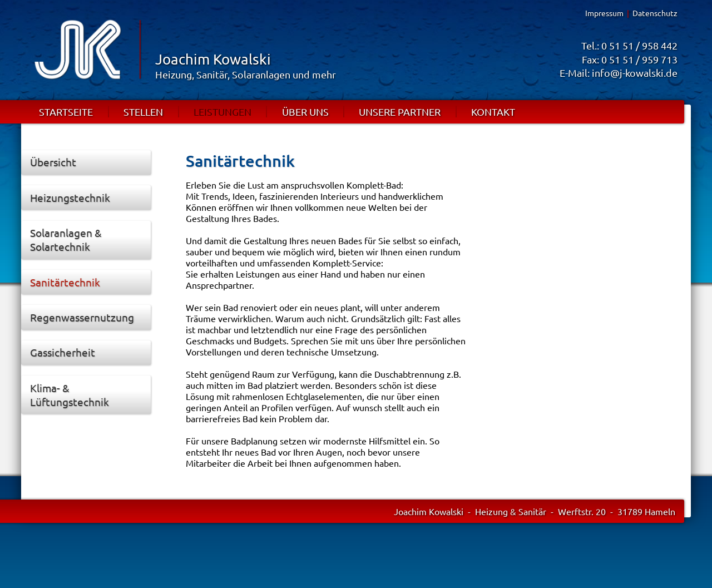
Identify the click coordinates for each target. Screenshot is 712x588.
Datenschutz (655, 13)
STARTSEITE (66, 112)
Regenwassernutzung (82, 317)
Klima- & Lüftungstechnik (70, 395)
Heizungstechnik (70, 197)
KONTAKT (493, 112)
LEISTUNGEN (222, 112)
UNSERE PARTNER (400, 112)
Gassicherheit (63, 352)
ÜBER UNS (305, 112)
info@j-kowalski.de (635, 73)
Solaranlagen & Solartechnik (66, 239)
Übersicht (53, 162)
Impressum (604, 13)
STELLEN (143, 112)
